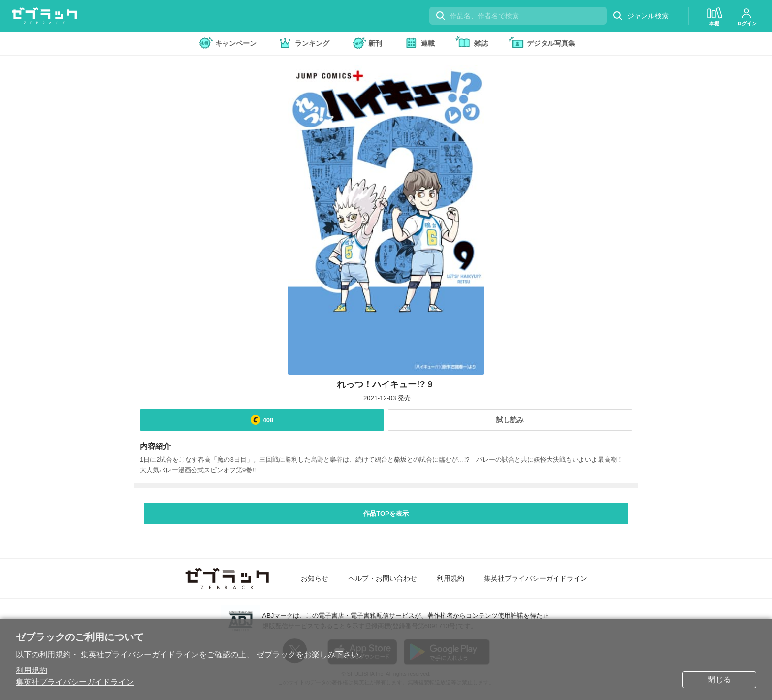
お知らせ (315, 578)
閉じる (719, 680)
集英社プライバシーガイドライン (75, 682)
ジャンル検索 (641, 16)
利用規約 (32, 670)
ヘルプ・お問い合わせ (383, 578)
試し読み (510, 420)
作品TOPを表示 (386, 514)
